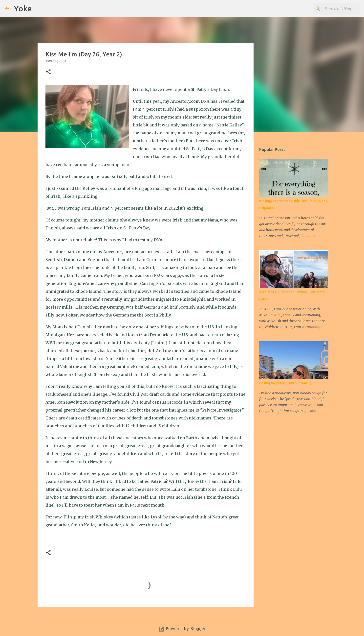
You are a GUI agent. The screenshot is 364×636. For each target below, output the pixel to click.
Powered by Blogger (182, 629)
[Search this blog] (334, 9)
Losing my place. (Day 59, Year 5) (285, 383)
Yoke (23, 8)
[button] (48, 72)
